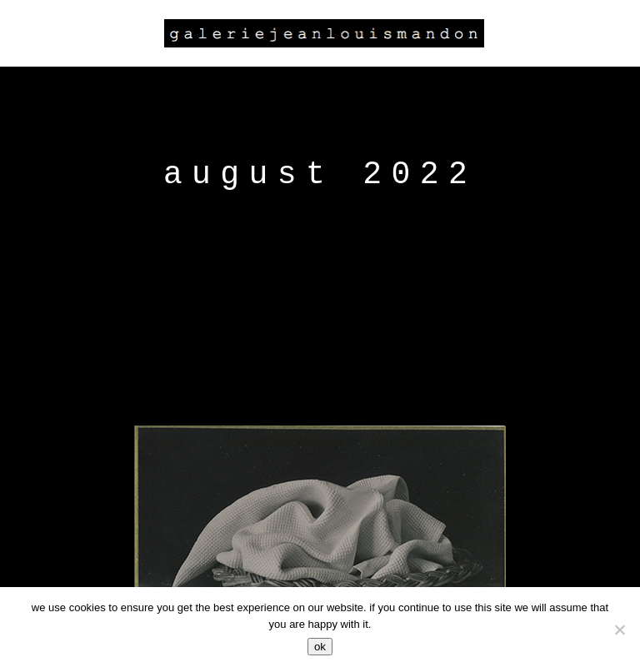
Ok (320, 647)
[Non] (619, 630)
